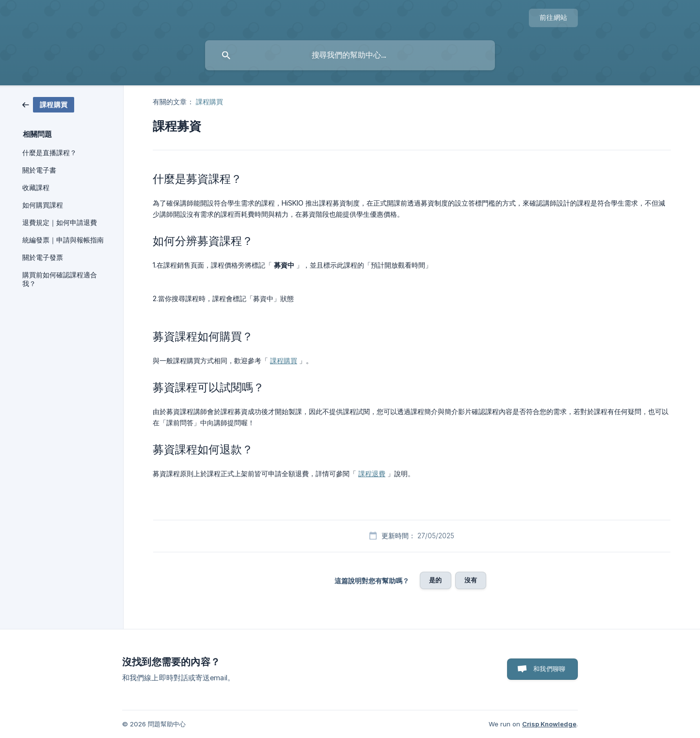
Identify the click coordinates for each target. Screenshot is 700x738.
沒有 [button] (471, 580)
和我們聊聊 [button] (549, 669)
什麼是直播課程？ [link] (49, 153)
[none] (553, 18)
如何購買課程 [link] (43, 205)
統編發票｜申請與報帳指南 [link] (63, 240)
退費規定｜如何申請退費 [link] (60, 223)
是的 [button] (435, 580)
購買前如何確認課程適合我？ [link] (60, 279)
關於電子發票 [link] (43, 257)
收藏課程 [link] (36, 188)
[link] (48, 104)
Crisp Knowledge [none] (549, 724)
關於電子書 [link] (39, 170)
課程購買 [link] (209, 102)
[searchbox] (350, 55)
